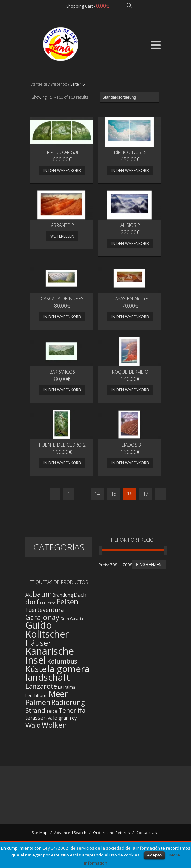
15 (114, 494)
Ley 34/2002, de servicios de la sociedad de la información (101, 848)
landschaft (48, 677)
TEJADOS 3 (130, 445)
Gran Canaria (72, 619)
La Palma (67, 687)
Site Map (40, 833)
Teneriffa (72, 710)
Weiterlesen (62, 236)
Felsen (67, 602)
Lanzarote (41, 686)
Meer (58, 694)
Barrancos (62, 372)
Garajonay (42, 617)
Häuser (38, 643)
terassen (36, 718)
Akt (29, 595)
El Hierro (48, 603)
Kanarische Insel (50, 656)
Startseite (39, 84)
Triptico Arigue (62, 152)
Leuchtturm (36, 696)
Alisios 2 (130, 225)
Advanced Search (70, 833)
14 (97, 494)
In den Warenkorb (62, 170)
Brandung (63, 595)
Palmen (38, 702)
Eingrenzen (149, 565)
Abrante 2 (62, 225)
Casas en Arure (130, 299)
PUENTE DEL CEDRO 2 (62, 445)
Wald (33, 725)
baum (42, 594)
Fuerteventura (45, 610)
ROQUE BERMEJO (130, 372)
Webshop (59, 84)
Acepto (154, 855)
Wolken (54, 725)
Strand (35, 710)
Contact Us (146, 833)
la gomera (68, 669)
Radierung (68, 702)
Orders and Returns (111, 833)
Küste (36, 669)
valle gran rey (62, 718)
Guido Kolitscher (47, 630)
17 (146, 494)
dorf (32, 602)
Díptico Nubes (130, 152)
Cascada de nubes (62, 299)
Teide (52, 711)
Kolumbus (62, 661)
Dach (80, 595)
